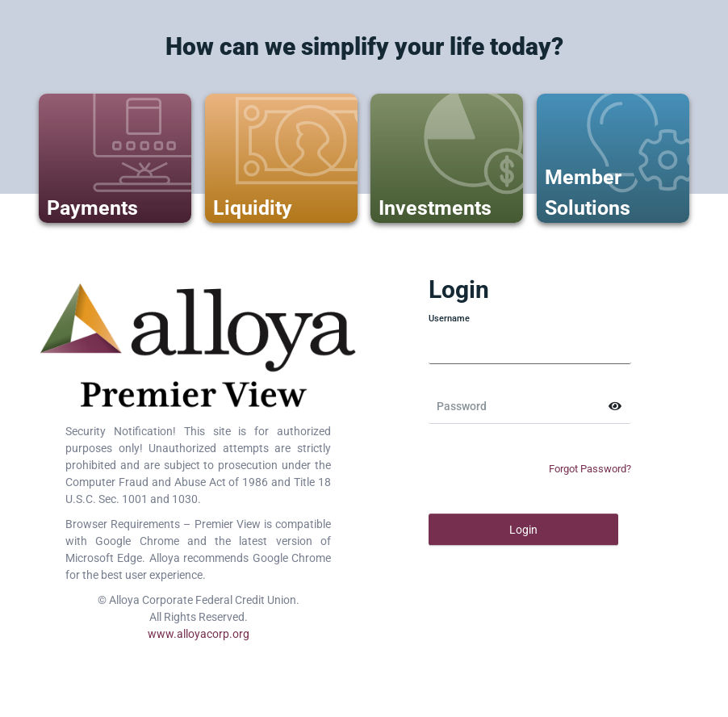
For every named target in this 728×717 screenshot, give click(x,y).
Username (449, 319)
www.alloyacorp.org (199, 634)
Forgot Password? (590, 469)
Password (462, 406)
